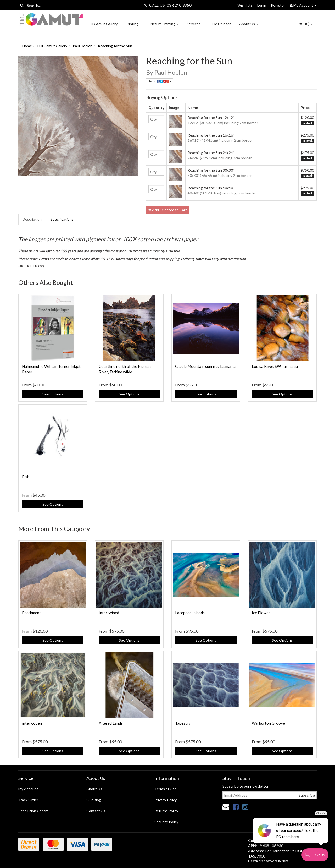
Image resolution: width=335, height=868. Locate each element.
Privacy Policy (166, 800)
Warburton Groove (268, 723)
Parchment (31, 613)
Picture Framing (164, 24)
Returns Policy (166, 811)
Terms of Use (165, 789)
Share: (160, 81)
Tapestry (183, 723)
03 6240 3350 (179, 5)
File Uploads (222, 24)
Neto (285, 861)
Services (195, 24)
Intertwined (109, 613)
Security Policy (166, 822)
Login (262, 5)
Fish (26, 477)
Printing (134, 24)
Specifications (62, 219)
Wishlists (245, 5)
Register (278, 5)
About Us (249, 24)
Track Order (28, 800)
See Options (53, 394)
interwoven (32, 723)
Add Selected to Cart (167, 210)
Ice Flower (261, 613)
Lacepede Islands (190, 613)
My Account (28, 789)
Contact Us (96, 811)
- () (306, 24)
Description (32, 219)
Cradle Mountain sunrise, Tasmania (205, 366)
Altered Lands (111, 723)
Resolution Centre (33, 811)
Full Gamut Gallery (103, 24)
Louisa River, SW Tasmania (275, 366)
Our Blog (94, 800)
